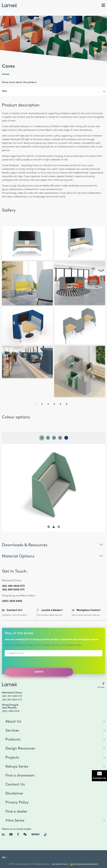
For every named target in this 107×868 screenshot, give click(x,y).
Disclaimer (14, 793)
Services (12, 730)
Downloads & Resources (54, 544)
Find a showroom (20, 776)
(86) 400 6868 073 (13, 586)
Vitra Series (15, 821)
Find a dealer (16, 812)
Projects (12, 758)
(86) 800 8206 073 (13, 590)
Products (13, 739)
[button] (5, 858)
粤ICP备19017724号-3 (60, 864)
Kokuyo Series (17, 767)
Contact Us (15, 784)
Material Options (54, 556)
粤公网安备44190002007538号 (86, 864)
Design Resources (20, 748)
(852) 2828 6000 (12, 601)
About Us (13, 722)
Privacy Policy (17, 802)
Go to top (101, 685)
